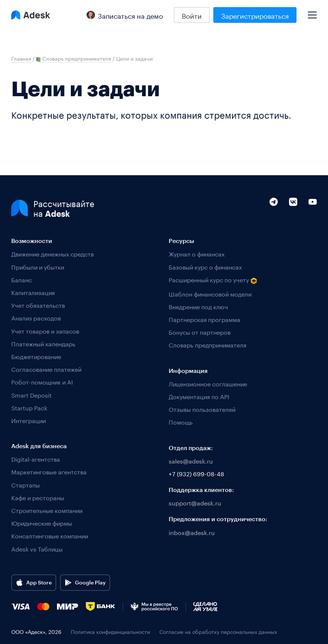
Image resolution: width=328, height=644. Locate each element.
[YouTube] (313, 218)
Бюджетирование (36, 356)
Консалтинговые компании (50, 535)
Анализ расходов (36, 317)
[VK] (293, 218)
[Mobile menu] (312, 12)
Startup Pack (29, 407)
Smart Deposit (31, 394)
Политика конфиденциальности (110, 631)
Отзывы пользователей (202, 409)
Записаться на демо (125, 15)
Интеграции (28, 420)
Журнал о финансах (197, 253)
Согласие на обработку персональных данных (218, 631)
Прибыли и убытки (38, 266)
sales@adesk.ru (191, 460)
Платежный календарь (43, 343)
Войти (192, 15)
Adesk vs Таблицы (37, 548)
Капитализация (33, 292)
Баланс (22, 279)
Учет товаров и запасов (45, 330)
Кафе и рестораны (38, 497)
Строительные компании (47, 510)
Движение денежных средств (52, 253)
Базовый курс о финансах (205, 266)
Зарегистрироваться (255, 15)
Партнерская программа (204, 319)
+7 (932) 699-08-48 (196, 473)
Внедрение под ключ (198, 306)
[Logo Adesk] (31, 15)
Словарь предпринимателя (207, 344)
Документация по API (199, 396)
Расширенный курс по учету (213, 280)
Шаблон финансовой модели (210, 293)
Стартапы (25, 484)
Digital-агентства (36, 458)
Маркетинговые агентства (49, 471)
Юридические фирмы (42, 523)
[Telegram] (274, 218)
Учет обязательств (38, 305)
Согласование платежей (46, 369)
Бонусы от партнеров (200, 332)
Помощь (181, 421)
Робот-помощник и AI (42, 381)
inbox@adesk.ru (192, 532)
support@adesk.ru (195, 502)
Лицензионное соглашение (208, 383)
